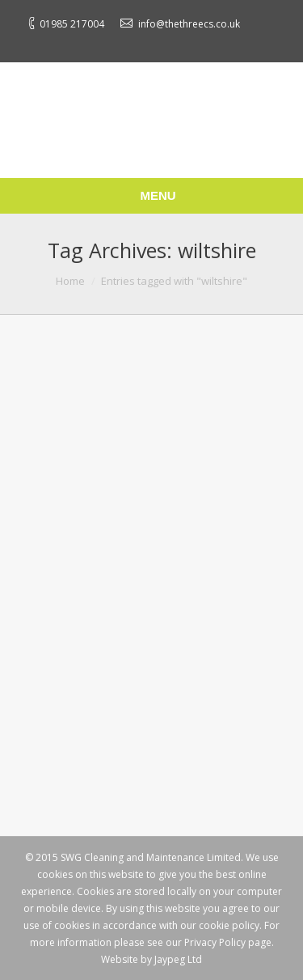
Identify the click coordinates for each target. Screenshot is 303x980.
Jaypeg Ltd (178, 959)
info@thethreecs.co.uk (189, 24)
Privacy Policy (215, 942)
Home (70, 281)
